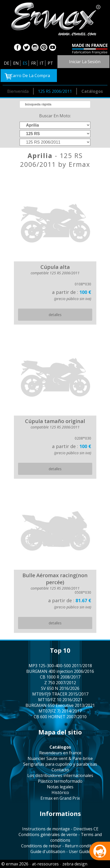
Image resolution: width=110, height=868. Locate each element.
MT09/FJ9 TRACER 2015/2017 (60, 694)
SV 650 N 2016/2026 (60, 688)
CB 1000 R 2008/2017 (60, 677)
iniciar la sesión (85, 62)
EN (16, 63)
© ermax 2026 (15, 864)
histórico (60, 792)
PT (50, 63)
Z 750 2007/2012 (60, 683)
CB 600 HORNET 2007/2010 (60, 717)
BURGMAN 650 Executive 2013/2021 (60, 705)
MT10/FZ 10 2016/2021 (60, 700)
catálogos (92, 91)
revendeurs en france (60, 753)
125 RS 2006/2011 (55, 91)
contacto (60, 770)
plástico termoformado (60, 781)
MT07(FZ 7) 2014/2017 (60, 711)
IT (42, 63)
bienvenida (18, 91)
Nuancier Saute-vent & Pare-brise (60, 758)
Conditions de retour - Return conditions (60, 846)
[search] (55, 104)
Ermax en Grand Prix (60, 798)
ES (25, 63)
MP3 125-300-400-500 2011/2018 (60, 666)
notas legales (60, 787)
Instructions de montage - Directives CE (60, 829)
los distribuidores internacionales (60, 775)
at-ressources (45, 864)
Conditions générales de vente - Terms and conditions (60, 837)
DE (7, 63)
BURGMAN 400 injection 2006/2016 (60, 671)
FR (33, 63)
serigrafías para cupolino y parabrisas (60, 764)
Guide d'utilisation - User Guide (60, 852)
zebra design (75, 864)
